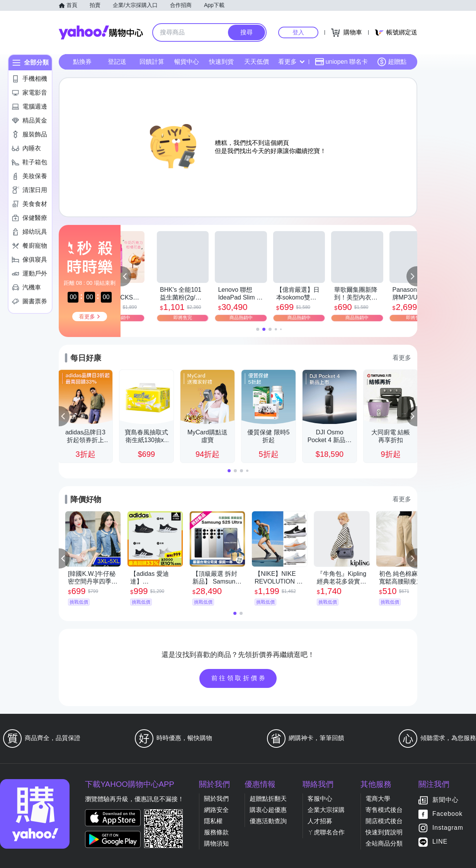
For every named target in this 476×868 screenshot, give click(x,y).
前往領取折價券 (239, 678)
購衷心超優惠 (268, 810)
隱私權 (213, 821)
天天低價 (257, 62)
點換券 (82, 62)
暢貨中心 (187, 62)
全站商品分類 (384, 843)
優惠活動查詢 (268, 821)
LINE (440, 842)
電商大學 (378, 799)
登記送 (117, 62)
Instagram (448, 828)
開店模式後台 (384, 821)
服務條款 (216, 832)
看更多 (291, 62)
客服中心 (320, 799)
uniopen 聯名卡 (341, 62)
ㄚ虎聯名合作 (326, 832)
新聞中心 (445, 800)
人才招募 (320, 821)
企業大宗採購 (326, 810)
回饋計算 (152, 62)
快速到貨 (221, 62)
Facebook (447, 814)
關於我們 (216, 799)
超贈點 (392, 62)
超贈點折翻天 (268, 799)
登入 (298, 32)
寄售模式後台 (384, 810)
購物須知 (216, 843)
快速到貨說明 (384, 832)
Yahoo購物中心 (101, 32)
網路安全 (216, 810)
